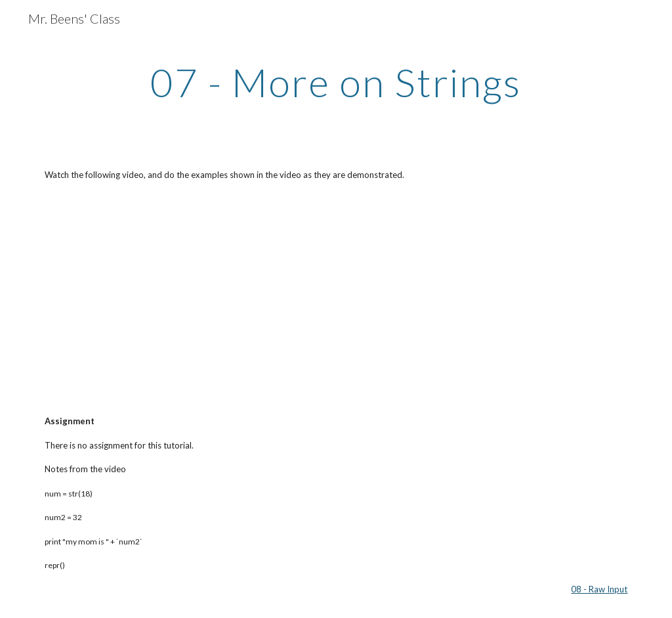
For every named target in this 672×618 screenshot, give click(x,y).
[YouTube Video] (133, 298)
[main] (336, 82)
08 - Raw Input (599, 589)
